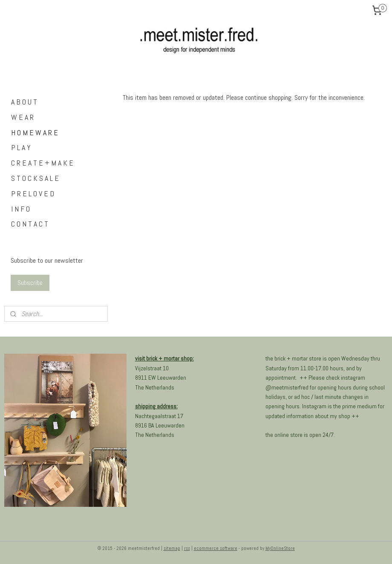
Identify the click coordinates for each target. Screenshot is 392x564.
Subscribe (30, 283)
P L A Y (21, 147)
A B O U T (24, 102)
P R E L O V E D (33, 193)
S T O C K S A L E (35, 178)
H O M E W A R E (35, 132)
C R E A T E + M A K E (42, 163)
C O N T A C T (30, 224)
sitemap (172, 548)
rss (187, 548)
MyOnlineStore (280, 548)
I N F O (20, 209)
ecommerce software (216, 548)
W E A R (22, 117)
